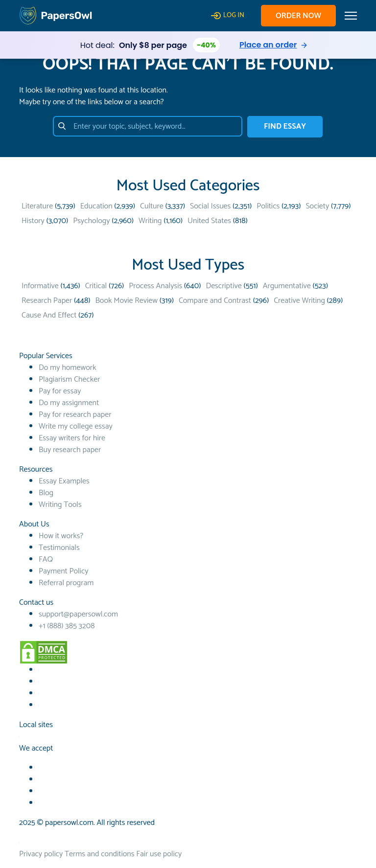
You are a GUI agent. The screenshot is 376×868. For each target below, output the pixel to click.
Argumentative (287, 286)
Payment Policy (64, 571)
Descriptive (223, 286)
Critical (96, 286)
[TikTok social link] (39, 694)
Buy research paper (70, 450)
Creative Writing (299, 301)
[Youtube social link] (39, 682)
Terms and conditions (99, 854)
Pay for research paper (75, 415)
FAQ (46, 560)
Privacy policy (41, 854)
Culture (152, 206)
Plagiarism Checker (69, 379)
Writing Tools (60, 505)
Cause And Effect (49, 315)
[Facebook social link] (39, 670)
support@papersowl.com (78, 614)
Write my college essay (76, 426)
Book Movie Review (126, 301)
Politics (268, 206)
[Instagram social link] (39, 705)
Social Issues (210, 206)
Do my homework (67, 368)
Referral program (66, 583)
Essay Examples (64, 481)
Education (96, 206)
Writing (150, 221)
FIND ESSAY (285, 126)
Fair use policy (159, 854)
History (33, 221)
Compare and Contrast (215, 301)
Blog (46, 493)
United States (209, 221)
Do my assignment (69, 403)
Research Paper (47, 301)
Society (317, 206)
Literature (37, 206)
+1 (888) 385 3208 (67, 626)
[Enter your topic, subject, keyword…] (148, 126)
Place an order (268, 45)
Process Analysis (155, 286)
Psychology (91, 221)
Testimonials (59, 548)
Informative (40, 286)
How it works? (61, 536)
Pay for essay (60, 391)
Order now (298, 16)
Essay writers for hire (72, 438)
